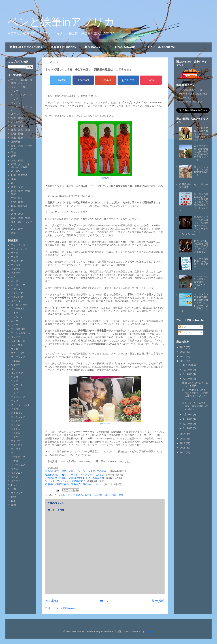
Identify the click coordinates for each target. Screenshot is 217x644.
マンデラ (16, 103)
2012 (183, 443)
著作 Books (92, 47)
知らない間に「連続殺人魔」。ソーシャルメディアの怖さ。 (77, 471)
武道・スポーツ (19, 187)
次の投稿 (52, 601)
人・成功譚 (17, 122)
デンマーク (17, 385)
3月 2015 (188, 424)
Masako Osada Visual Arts (193, 94)
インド (15, 281)
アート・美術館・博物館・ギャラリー (22, 82)
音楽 (13, 233)
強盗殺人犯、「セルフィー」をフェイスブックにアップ (75, 475)
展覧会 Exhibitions (63, 47)
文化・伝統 (17, 160)
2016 (183, 356)
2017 (183, 352)
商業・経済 (17, 138)
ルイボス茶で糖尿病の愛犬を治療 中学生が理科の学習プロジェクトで (201, 153)
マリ (13, 453)
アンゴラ (16, 265)
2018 (183, 347)
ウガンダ (16, 289)
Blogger (149, 631)
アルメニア (17, 261)
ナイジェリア (18, 397)
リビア (15, 477)
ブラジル (16, 425)
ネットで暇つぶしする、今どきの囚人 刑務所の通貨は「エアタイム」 (195, 394)
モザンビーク (18, 457)
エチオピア (17, 297)
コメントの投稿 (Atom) (63, 608)
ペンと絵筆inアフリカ (61, 22)
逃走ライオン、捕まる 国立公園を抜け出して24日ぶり (195, 406)
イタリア (16, 273)
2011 (183, 448)
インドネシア (18, 285)
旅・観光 (16, 171)
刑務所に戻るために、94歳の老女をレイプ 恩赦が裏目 (75, 478)
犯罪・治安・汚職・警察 (110, 495)
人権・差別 (17, 126)
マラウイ (16, 449)
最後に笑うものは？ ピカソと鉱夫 (195, 384)
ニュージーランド (20, 405)
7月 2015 (188, 379)
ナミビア (16, 401)
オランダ (16, 301)
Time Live (105, 424)
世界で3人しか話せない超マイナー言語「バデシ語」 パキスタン (202, 246)
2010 (183, 452)
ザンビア (16, 337)
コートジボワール (20, 333)
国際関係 (16, 142)
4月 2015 (188, 419)
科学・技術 (17, 202)
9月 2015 (188, 370)
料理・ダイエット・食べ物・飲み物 (22, 166)
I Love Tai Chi (186, 98)
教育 (13, 156)
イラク (15, 277)
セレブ (15, 91)
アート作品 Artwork (122, 47)
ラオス (15, 469)
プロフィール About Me (159, 47)
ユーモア (16, 114)
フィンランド (18, 417)
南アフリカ (90, 495)
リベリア (16, 481)
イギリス (16, 269)
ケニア (15, 325)
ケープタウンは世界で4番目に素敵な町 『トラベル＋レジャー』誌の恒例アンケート (195, 303)
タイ (13, 369)
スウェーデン (18, 353)
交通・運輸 (17, 118)
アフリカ (16, 253)
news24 (105, 178)
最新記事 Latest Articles (26, 47)
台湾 (13, 497)
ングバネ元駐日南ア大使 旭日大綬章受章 (201, 263)
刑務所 (79, 495)
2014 (183, 434)
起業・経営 (17, 229)
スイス (15, 349)
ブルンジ (16, 429)
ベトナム (16, 433)
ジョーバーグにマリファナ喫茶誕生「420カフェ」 (201, 282)
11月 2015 (189, 365)
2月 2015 (188, 428)
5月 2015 (188, 414)
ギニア (15, 321)
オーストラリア (19, 305)
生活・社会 (17, 198)
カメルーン (17, 317)
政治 (13, 152)
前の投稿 (158, 601)
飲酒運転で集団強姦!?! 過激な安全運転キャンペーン (74, 484)
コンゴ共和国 (18, 329)
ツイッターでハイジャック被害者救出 (66, 481)
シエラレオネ (18, 341)
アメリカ (16, 257)
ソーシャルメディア (64, 495)
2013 (183, 439)
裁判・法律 (17, 214)
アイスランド (18, 245)
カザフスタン (18, 309)
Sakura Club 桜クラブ (191, 102)
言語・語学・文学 (20, 218)
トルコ (15, 389)
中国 (13, 489)
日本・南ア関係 (19, 175)
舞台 (13, 210)
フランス (16, 421)
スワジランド (18, 357)
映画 (13, 179)
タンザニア (17, 373)
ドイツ (15, 393)
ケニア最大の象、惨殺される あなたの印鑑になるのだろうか (201, 134)
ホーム (105, 601)
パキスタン (17, 413)
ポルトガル (17, 445)
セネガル (16, 361)
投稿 (182, 327)
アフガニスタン (19, 249)
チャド (15, 381)
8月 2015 (188, 374)
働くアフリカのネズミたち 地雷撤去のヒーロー (202, 171)
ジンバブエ (17, 345)
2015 (183, 361)
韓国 (13, 505)
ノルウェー (17, 409)
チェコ (15, 377)
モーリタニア (18, 465)
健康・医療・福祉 (20, 130)
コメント (185, 333)
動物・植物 (17, 134)
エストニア (17, 293)
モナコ (15, 461)
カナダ (15, 313)
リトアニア (17, 473)
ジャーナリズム (19, 87)
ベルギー (16, 437)
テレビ (15, 99)
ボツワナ (16, 441)
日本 (13, 501)
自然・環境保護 (19, 206)
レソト (15, 485)
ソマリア (16, 365)
